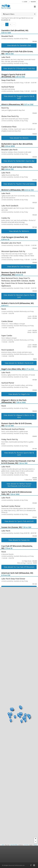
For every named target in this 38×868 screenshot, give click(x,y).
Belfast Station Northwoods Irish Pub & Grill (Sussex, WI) (18, 462)
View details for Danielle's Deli (19, 45)
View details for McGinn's (19, 231)
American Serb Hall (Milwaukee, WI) (17, 573)
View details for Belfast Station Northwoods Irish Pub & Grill (19, 485)
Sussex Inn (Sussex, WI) (12, 527)
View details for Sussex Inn (19, 540)
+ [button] (36, 839)
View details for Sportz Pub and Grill (19, 521)
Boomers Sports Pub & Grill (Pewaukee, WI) (14, 274)
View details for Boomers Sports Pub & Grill (19, 296)
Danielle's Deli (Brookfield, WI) (15, 30)
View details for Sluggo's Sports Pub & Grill (19, 97)
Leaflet (3, 845)
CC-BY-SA (26, 845)
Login (24, 2)
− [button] (36, 842)
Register (32, 2)
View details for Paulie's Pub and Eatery (19, 184)
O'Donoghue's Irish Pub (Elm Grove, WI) (17, 53)
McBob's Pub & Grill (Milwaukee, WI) (17, 303)
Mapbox (36, 845)
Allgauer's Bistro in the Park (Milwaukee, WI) (14, 401)
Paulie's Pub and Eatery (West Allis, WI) (17, 168)
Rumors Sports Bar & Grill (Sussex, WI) (17, 424)
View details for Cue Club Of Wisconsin (19, 567)
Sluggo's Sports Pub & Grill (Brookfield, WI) (13, 76)
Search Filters (9, 14)
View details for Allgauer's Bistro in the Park (19, 416)
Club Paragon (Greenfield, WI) (15, 237)
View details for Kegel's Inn (19, 394)
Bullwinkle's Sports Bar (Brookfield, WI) (17, 145)
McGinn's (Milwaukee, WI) (13, 190)
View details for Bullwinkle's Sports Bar (19, 161)
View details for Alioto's (19, 138)
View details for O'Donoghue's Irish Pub (19, 68)
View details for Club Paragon (19, 266)
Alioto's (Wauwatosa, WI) (12, 104)
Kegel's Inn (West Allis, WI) (13, 369)
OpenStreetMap (14, 845)
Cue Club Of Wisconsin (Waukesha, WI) (17, 547)
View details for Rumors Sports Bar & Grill (19, 454)
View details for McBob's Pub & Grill (19, 363)
